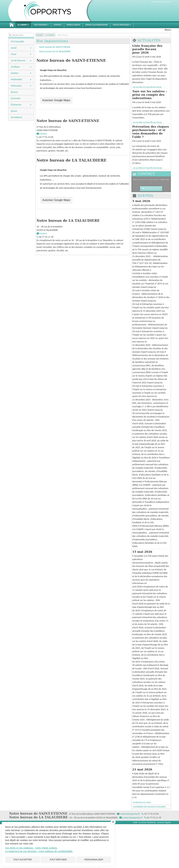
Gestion (21, 73)
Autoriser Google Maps (56, 100)
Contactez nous (151, 189)
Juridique (21, 67)
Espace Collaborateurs (97, 25)
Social (21, 48)
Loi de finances (21, 60)
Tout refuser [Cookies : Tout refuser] (58, 859)
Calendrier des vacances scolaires (149, 807)
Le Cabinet (23, 25)
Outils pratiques (122, 25)
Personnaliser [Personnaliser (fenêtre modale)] (94, 859)
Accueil (12, 25)
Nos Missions (41, 25)
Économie (16, 98)
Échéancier (21, 105)
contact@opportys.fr (130, 814)
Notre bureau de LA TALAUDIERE (55, 51)
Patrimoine (21, 86)
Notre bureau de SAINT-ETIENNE (55, 47)
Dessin (14, 111)
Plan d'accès (166, 2)
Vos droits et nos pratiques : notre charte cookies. (31, 847)
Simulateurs (17, 117)
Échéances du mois (142, 802)
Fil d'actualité (17, 42)
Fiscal (21, 54)
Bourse (14, 92)
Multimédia (21, 79)
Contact (155, 2)
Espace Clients (73, 25)
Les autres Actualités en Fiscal (147, 87)
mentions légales (164, 822)
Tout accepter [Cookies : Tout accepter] (23, 859)
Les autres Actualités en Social (148, 168)
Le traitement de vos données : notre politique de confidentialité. (39, 850)
